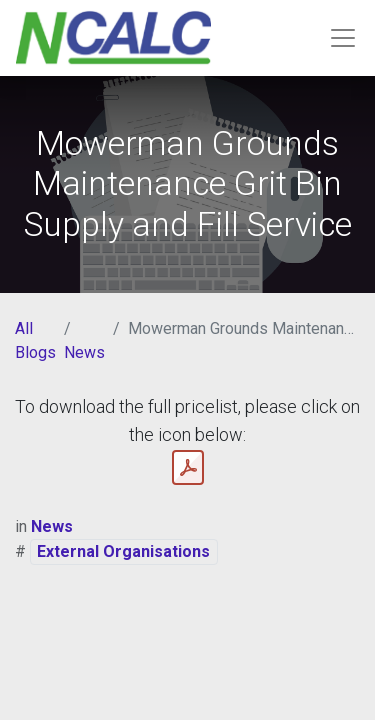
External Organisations (123, 551)
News (84, 352)
